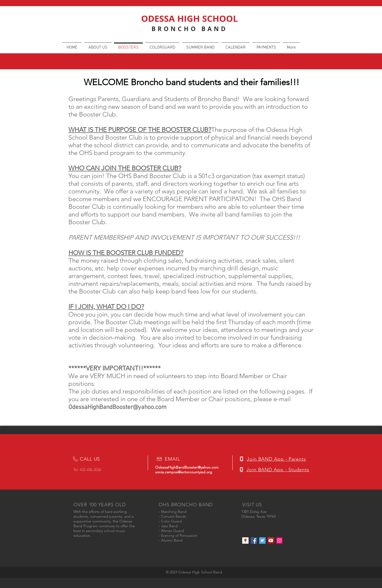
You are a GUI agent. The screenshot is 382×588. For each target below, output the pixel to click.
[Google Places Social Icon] (245, 541)
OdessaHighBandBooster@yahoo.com (118, 407)
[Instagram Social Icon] (279, 541)
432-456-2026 (90, 470)
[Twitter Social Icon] (262, 541)
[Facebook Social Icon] (254, 541)
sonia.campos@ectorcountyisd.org (184, 472)
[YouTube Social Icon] (271, 541)
